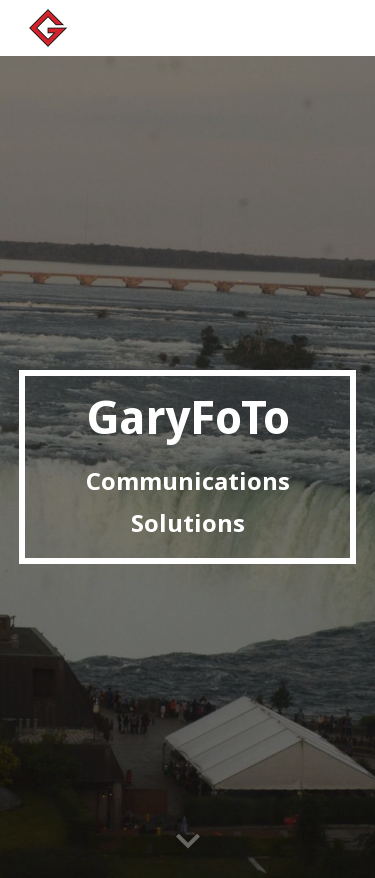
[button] (188, 842)
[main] (188, 467)
